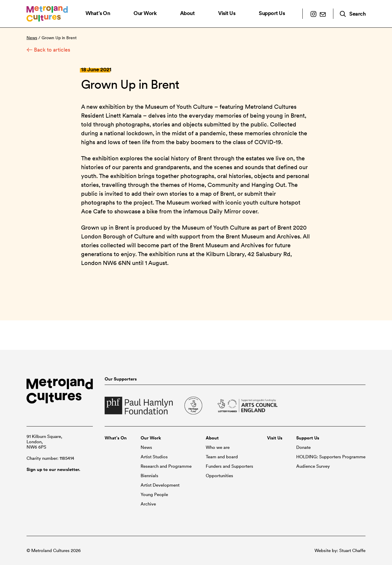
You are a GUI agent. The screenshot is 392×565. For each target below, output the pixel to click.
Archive (148, 504)
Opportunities (219, 476)
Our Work (145, 13)
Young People (154, 495)
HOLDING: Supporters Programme (331, 457)
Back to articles (48, 50)
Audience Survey (313, 466)
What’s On (98, 13)
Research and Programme (166, 466)
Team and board (222, 457)
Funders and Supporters (229, 466)
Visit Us (227, 13)
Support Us (272, 13)
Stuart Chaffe (352, 551)
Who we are (218, 447)
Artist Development (160, 485)
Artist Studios (154, 457)
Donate (303, 447)
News (32, 38)
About (187, 13)
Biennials (149, 476)
